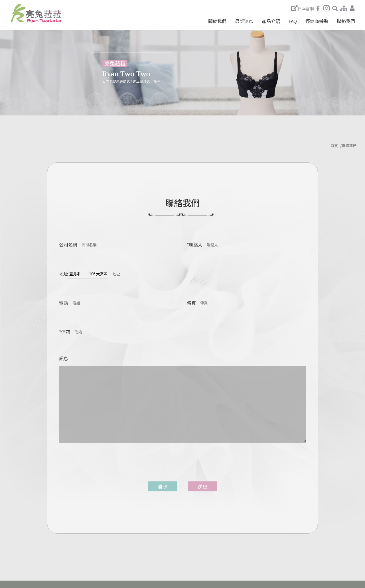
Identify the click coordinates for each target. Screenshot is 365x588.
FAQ (293, 21)
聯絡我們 (346, 21)
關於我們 (217, 21)
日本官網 (302, 8)
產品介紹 (271, 21)
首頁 (334, 146)
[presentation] (98, 467)
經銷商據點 (317, 21)
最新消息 (244, 21)
